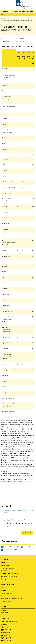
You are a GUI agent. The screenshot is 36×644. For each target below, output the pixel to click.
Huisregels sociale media (9, 579)
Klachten (4, 571)
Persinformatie (6, 565)
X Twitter (11, 627)
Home (3, 18)
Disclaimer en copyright (8, 596)
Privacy (4, 590)
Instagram (11, 638)
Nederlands (5, 613)
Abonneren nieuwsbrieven (9, 622)
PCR (31, 465)
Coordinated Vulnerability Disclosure (12, 598)
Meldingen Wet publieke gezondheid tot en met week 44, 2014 (18, 511)
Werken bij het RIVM (7, 568)
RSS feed (4, 624)
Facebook (11, 630)
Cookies (4, 588)
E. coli (4, 245)
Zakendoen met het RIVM (9, 576)
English (4, 610)
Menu (6, 15)
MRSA (4, 354)
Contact (4, 563)
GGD (3, 427)
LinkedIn (11, 632)
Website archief (6, 601)
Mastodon (11, 640)
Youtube (11, 635)
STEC (3, 240)
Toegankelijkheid (7, 593)
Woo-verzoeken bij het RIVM (10, 573)
